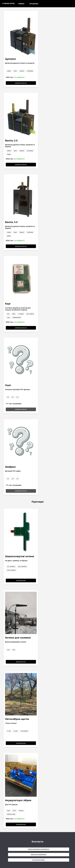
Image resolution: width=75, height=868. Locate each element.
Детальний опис (21, 580)
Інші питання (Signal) (39, 860)
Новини (21, 4)
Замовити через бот (21, 83)
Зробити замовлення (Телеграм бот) (39, 849)
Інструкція (34, 4)
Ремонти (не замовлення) (39, 855)
